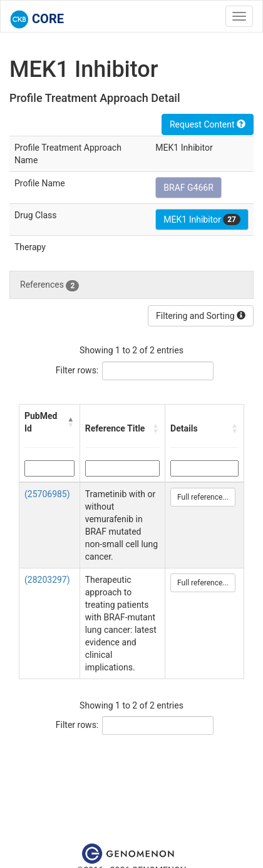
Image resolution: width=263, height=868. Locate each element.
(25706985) (47, 494)
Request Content (208, 124)
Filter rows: (77, 370)
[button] (70, 422)
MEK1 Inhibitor (202, 220)
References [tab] (49, 285)
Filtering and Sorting (201, 316)
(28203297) (47, 580)
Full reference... (203, 497)
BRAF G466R (188, 188)
